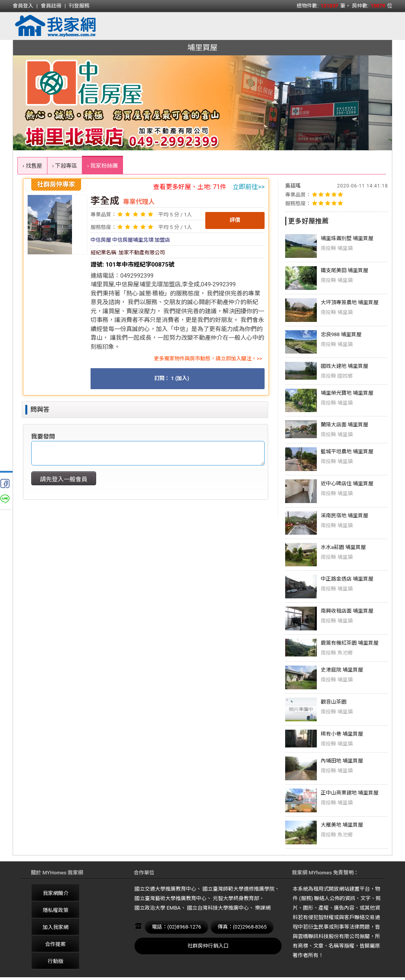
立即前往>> (249, 187)
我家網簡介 (56, 893)
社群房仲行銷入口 (208, 946)
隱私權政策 (56, 910)
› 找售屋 (32, 166)
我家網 (76, 26)
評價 (235, 220)
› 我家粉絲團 (102, 166)
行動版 (56, 961)
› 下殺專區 (65, 166)
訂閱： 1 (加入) (172, 378)
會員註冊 (51, 6)
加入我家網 (56, 927)
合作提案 (55, 944)
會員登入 (23, 6)
